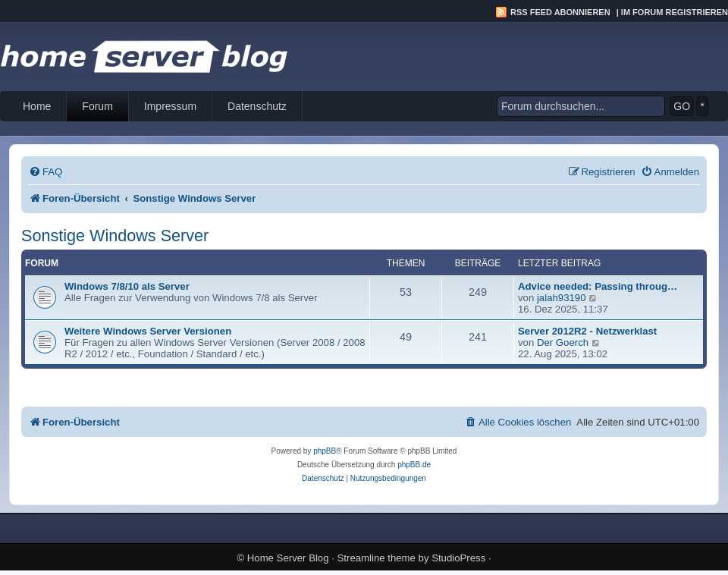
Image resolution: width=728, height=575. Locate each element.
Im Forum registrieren (675, 12)
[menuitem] (45, 172)
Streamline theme (377, 558)
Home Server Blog (288, 558)
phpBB (325, 451)
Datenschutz (257, 106)
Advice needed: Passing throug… (598, 286)
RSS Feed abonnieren (560, 12)
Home (37, 106)
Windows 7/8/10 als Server (127, 286)
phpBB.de (414, 465)
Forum (97, 106)
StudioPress (458, 558)
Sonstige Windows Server (115, 236)
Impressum (170, 106)
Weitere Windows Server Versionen (148, 331)
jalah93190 (562, 298)
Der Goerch (563, 342)
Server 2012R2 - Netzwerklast (587, 331)
